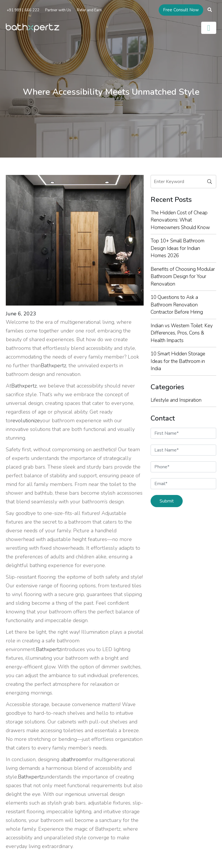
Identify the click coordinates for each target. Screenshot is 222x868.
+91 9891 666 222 (23, 10)
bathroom (75, 759)
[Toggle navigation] (209, 28)
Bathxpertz (53, 366)
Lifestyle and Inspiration (176, 400)
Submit (167, 501)
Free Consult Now (181, 10)
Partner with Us (58, 10)
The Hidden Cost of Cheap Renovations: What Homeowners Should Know (180, 220)
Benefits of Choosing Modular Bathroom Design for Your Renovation (183, 277)
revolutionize (25, 421)
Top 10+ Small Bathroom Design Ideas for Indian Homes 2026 (177, 248)
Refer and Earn (89, 10)
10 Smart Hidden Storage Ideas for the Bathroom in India (178, 361)
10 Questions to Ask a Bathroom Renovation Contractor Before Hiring (177, 305)
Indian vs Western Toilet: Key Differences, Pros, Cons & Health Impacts (182, 333)
